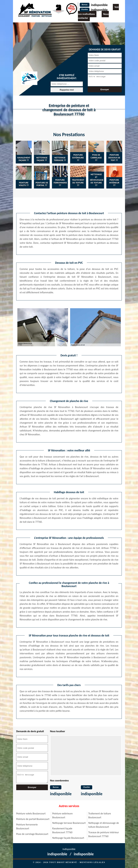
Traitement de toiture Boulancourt (100, 815)
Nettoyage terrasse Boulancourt (69, 823)
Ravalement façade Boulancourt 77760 (62, 830)
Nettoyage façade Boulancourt (68, 838)
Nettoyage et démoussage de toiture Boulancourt (104, 825)
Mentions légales (92, 862)
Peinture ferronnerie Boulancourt (27, 826)
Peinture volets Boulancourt (31, 813)
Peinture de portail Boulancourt (33, 819)
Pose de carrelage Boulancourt (32, 834)
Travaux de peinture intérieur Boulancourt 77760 (104, 834)
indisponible (99, 5)
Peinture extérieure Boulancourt (62, 815)
